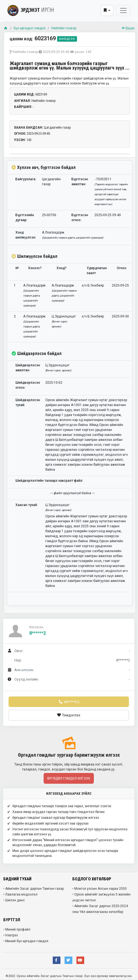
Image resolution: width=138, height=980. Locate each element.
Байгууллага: (26, 179)
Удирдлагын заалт (97, 271)
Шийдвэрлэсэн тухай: (28, 402)
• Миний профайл (17, 929)
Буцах (128, 28)
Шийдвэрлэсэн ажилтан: (28, 368)
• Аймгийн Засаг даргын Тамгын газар (34, 889)
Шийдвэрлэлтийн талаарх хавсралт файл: (49, 481)
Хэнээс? (35, 268)
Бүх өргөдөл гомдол (30, 28)
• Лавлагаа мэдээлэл (20, 894)
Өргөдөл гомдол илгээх (69, 778)
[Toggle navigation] (123, 10)
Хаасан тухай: (27, 505)
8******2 (38, 633)
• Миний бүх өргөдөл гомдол (26, 941)
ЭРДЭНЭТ (31, 10)
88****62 (69, 702)
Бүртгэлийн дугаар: (25, 218)
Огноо (122, 268)
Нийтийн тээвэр (64, 28)
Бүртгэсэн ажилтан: (80, 182)
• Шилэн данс (14, 900)
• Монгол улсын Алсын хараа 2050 (99, 889)
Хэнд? (62, 268)
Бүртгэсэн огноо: (80, 218)
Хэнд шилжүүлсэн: (26, 235)
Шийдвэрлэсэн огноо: (28, 385)
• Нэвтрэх (11, 935)
